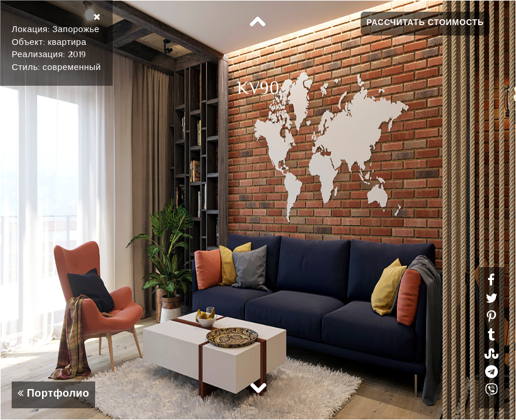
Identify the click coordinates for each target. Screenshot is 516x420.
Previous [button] (258, 22)
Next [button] (258, 387)
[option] (258, 210)
